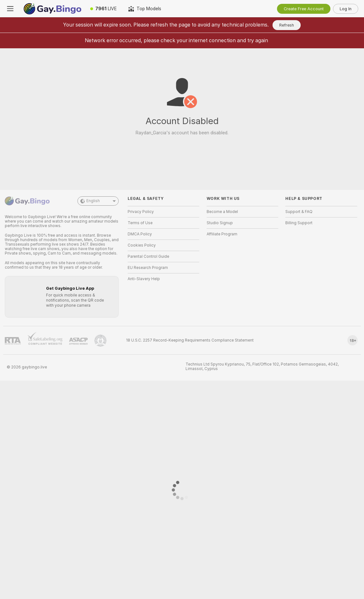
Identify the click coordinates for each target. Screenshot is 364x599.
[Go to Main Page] (52, 9)
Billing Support (299, 223)
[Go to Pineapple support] (100, 341)
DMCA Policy (140, 234)
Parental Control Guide (148, 256)
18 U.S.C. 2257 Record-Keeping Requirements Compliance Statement (190, 340)
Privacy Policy (141, 212)
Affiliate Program (222, 234)
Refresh (287, 25)
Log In (346, 9)
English (98, 201)
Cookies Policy (142, 245)
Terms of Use (140, 223)
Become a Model (222, 212)
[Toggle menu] (10, 9)
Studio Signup (220, 223)
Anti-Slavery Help (144, 279)
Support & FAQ (299, 212)
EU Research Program (148, 268)
